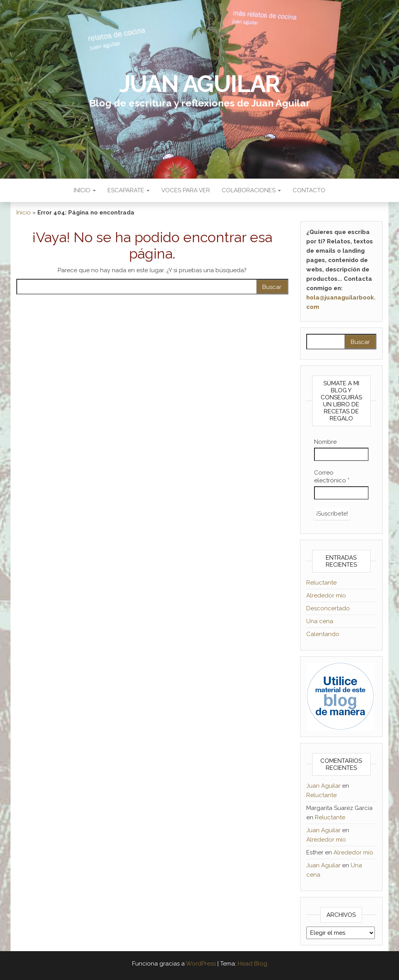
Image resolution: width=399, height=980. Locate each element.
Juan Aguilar (200, 84)
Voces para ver (186, 190)
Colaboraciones (251, 190)
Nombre (325, 442)
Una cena (320, 621)
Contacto (309, 190)
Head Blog (252, 964)
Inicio (85, 190)
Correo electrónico (332, 477)
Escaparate (129, 190)
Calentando (323, 634)
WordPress (201, 964)
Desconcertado (328, 608)
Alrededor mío (326, 595)
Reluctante (321, 583)
